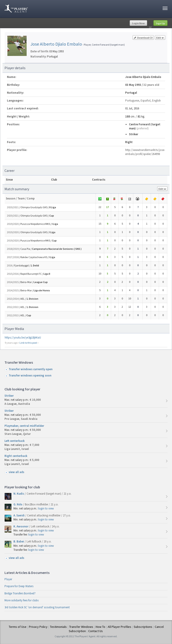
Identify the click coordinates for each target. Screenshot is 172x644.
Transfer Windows (81, 627)
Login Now (138, 23)
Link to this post (28, 343)
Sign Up (160, 23)
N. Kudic (19, 494)
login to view (46, 508)
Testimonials (58, 627)
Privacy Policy (38, 627)
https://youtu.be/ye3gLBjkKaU (23, 337)
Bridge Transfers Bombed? (20, 593)
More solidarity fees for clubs (21, 600)
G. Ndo (18, 504)
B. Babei (19, 541)
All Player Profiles (119, 627)
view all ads (16, 472)
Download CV (143, 38)
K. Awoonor (21, 526)
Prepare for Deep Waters (19, 586)
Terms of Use (18, 627)
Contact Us (96, 631)
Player (8, 579)
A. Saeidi (19, 515)
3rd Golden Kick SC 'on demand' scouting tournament (37, 607)
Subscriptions (143, 627)
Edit (160, 38)
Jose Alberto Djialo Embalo (56, 44)
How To (100, 627)
